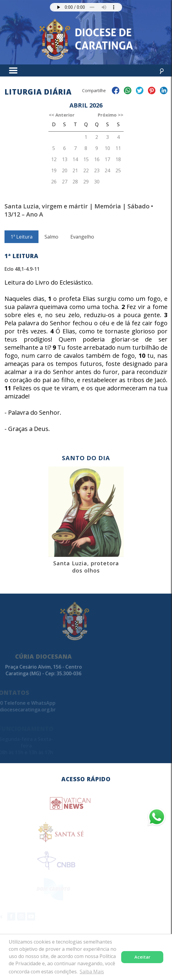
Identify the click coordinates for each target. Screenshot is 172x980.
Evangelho (82, 245)
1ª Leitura (21, 245)
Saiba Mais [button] (92, 972)
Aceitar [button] (142, 957)
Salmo (51, 245)
